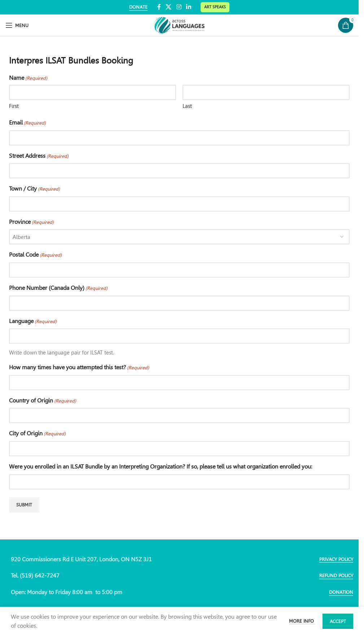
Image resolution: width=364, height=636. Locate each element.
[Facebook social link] (159, 7)
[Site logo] (179, 25)
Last (187, 106)
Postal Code (35, 255)
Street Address (39, 156)
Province (31, 222)
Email (27, 123)
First (14, 106)
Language (33, 322)
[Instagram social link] (179, 7)
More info (302, 621)
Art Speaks (215, 7)
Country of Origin (43, 401)
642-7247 (47, 576)
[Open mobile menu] (17, 25)
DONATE (138, 7)
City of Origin (37, 434)
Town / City (34, 189)
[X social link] (169, 7)
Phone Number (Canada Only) (58, 288)
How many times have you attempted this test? (79, 368)
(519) (27, 576)
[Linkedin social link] (188, 7)
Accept (338, 621)
